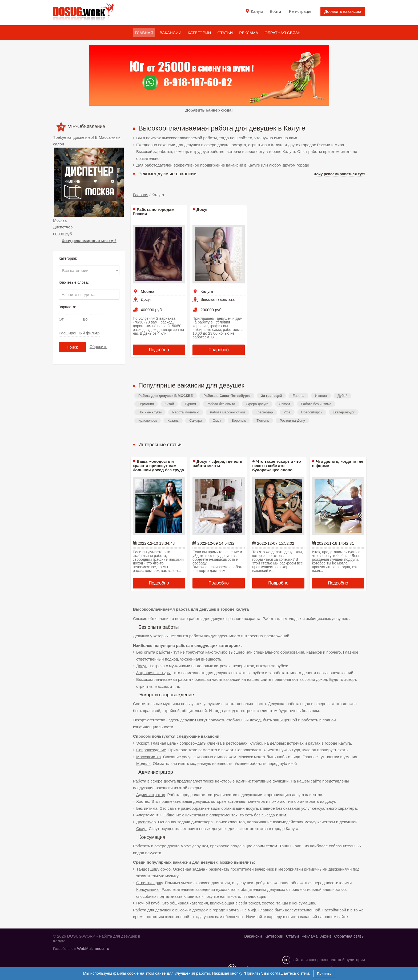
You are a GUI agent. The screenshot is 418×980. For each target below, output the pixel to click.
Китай (169, 404)
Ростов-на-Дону (292, 420)
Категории (199, 33)
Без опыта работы (153, 652)
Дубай (342, 396)
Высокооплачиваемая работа (164, 679)
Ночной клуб (148, 903)
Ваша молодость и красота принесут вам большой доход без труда (158, 466)
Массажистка (148, 757)
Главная (144, 33)
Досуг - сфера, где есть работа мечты (217, 463)
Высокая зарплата (218, 299)
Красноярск (148, 420)
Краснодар (264, 412)
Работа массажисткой (227, 412)
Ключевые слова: (74, 282)
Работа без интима (316, 404)
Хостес (143, 801)
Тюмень (263, 420)
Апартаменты (149, 815)
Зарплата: (67, 307)
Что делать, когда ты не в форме (338, 463)
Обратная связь (282, 33)
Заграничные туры (153, 673)
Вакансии (170, 33)
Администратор (151, 795)
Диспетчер (63, 227)
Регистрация (301, 11)
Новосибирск (312, 412)
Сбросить (99, 347)
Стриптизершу (149, 883)
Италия (321, 396)
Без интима (147, 808)
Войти (275, 11)
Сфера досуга (257, 404)
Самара (196, 420)
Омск (217, 420)
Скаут (141, 829)
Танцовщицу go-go (153, 869)
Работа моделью (186, 412)
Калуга (207, 291)
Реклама (249, 33)
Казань (173, 420)
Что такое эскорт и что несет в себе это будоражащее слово (276, 466)
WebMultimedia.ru (93, 948)
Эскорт (285, 404)
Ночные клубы (150, 412)
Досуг (146, 299)
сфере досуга (163, 781)
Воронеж (239, 420)
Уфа (287, 412)
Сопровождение (151, 750)
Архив (326, 936)
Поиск (72, 347)
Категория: (68, 258)
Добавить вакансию (343, 11)
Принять (324, 973)
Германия (146, 404)
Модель (143, 763)
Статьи (225, 33)
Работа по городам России (154, 212)
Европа (298, 396)
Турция (190, 404)
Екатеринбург (344, 412)
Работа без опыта (221, 404)
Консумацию (148, 889)
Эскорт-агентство (149, 720)
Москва (60, 220)
